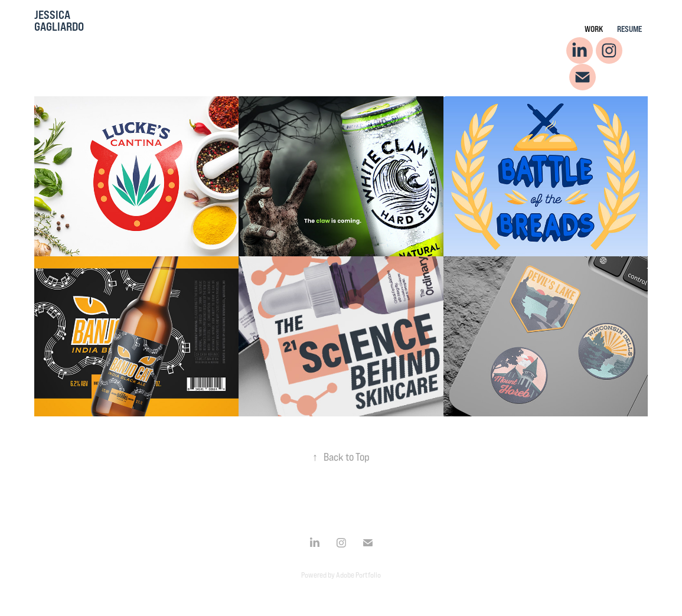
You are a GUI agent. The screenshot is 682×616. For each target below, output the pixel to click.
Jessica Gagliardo (59, 21)
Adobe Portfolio (358, 575)
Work (594, 29)
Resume (629, 29)
